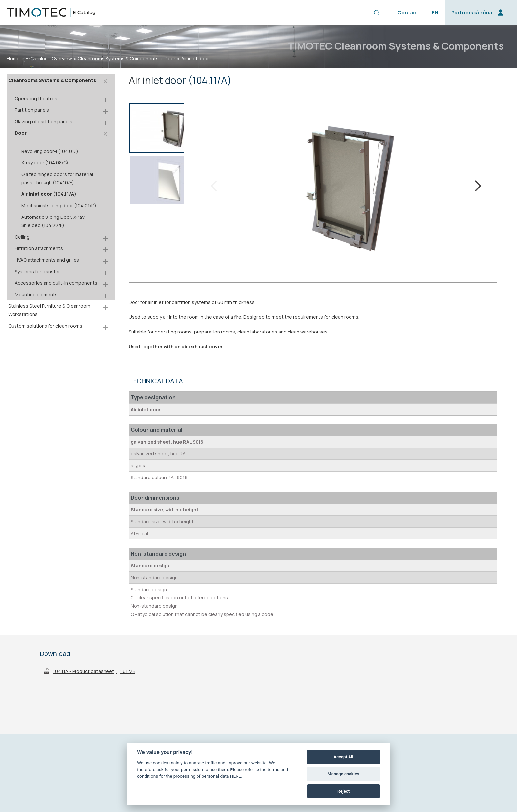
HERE (236, 776)
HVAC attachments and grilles (47, 260)
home (13, 58)
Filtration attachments (39, 248)
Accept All (344, 757)
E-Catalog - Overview (49, 58)
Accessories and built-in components (56, 283)
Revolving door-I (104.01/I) (50, 151)
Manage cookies (343, 774)
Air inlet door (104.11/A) (49, 194)
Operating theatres (36, 98)
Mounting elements (36, 294)
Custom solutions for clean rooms (45, 326)
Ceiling (22, 237)
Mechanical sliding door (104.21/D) (59, 205)
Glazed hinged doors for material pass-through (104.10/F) (57, 178)
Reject (343, 791)
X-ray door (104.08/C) (45, 163)
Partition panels (32, 110)
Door (170, 58)
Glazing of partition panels (44, 121)
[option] (157, 129)
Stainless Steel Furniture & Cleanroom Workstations (49, 310)
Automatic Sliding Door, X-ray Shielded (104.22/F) (53, 221)
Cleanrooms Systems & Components (118, 58)
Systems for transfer (37, 271)
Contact (408, 12)
